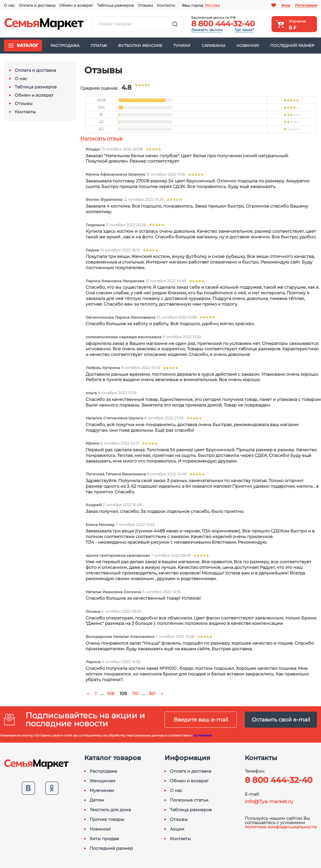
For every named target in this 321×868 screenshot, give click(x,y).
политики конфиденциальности (281, 827)
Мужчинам (102, 791)
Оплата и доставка (37, 5)
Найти (175, 24)
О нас (9, 5)
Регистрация (306, 5)
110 (135, 694)
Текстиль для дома (110, 810)
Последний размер (292, 46)
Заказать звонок (207, 30)
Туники (182, 46)
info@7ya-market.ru (269, 802)
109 (123, 694)
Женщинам (102, 781)
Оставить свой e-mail (281, 720)
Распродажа (65, 46)
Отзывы (145, 5)
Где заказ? (244, 30)
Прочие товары (107, 820)
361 (152, 694)
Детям (97, 800)
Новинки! (248, 46)
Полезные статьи (189, 800)
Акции (177, 829)
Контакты (166, 5)
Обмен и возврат (76, 5)
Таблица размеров (115, 5)
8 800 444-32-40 (223, 24)
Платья (99, 46)
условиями (203, 735)
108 (111, 694)
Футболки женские (140, 46)
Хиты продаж (104, 839)
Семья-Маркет (44, 24)
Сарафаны (213, 46)
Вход (286, 5)
